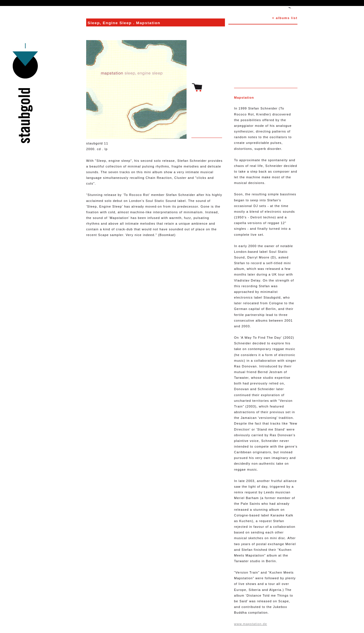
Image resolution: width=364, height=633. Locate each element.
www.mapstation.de (251, 624)
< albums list (285, 18)
